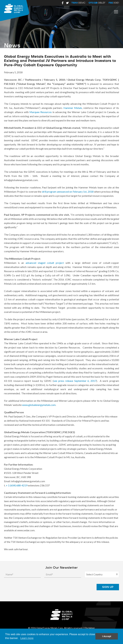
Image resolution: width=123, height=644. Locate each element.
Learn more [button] (27, 638)
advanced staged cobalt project (45, 263)
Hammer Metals (73, 108)
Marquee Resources (41, 112)
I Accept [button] (107, 636)
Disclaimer (90, 628)
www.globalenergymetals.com (39, 405)
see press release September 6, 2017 (75, 381)
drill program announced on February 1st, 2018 (68, 192)
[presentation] (69, 587)
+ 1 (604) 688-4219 (17, 485)
